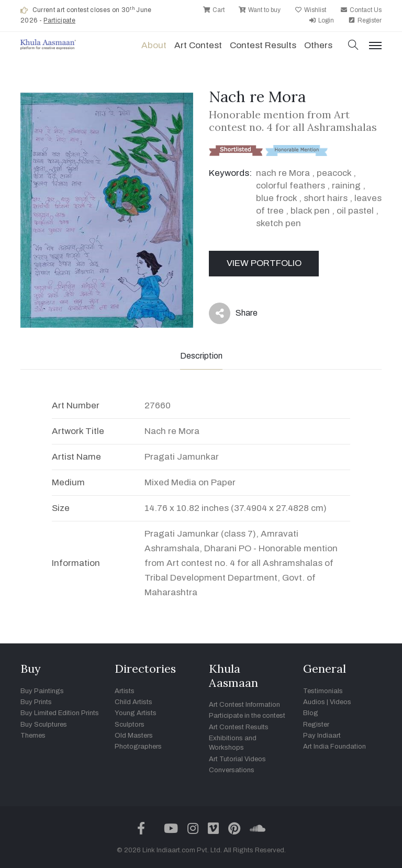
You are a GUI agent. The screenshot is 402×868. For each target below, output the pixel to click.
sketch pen (278, 223)
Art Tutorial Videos (237, 759)
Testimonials (323, 691)
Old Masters (134, 736)
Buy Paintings (42, 691)
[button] (353, 46)
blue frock (276, 198)
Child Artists (133, 702)
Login (321, 20)
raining (346, 186)
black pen (310, 211)
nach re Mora (283, 173)
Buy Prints (36, 702)
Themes (33, 736)
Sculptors (130, 725)
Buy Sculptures (44, 725)
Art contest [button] (198, 45)
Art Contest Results (239, 727)
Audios (314, 702)
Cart (214, 10)
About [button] (154, 45)
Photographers (138, 747)
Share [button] (233, 313)
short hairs (326, 198)
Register (365, 20)
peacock (334, 173)
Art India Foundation (334, 747)
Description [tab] (201, 356)
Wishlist (310, 10)
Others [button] (318, 45)
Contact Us (361, 10)
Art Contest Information (244, 705)
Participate (59, 20)
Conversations (232, 770)
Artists (125, 691)
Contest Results (263, 45)
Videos (340, 702)
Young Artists (136, 713)
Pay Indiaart (322, 736)
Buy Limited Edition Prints (60, 713)
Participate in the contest (247, 716)
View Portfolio (264, 263)
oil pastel (355, 211)
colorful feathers (291, 186)
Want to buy (260, 10)
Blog (311, 713)
